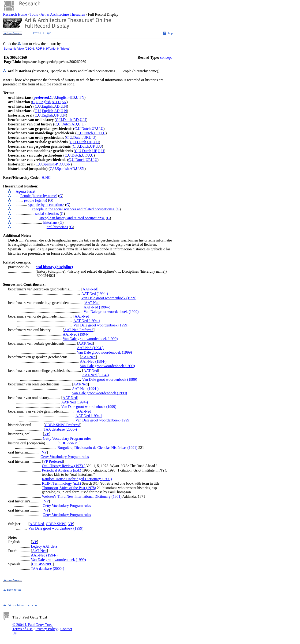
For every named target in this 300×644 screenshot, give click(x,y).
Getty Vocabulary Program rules (67, 438)
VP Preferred (53, 461)
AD (54, 102)
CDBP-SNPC (69, 443)
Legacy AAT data (44, 546)
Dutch (66, 124)
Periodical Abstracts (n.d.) (62, 470)
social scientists (47, 214)
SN (64, 102)
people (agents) (36, 200)
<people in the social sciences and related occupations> (73, 209)
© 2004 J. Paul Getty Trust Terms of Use (32, 627)
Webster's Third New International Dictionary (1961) (82, 496)
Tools (34, 14)
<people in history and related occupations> (72, 218)
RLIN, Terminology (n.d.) (61, 483)
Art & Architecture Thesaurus (63, 14)
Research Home (15, 14)
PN (82, 97)
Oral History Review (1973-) (64, 466)
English (45, 102)
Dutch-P (69, 120)
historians (50, 222)
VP (46, 434)
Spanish (63, 169)
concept (166, 57)
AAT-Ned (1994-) (95, 294)
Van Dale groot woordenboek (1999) (109, 298)
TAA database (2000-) (60, 429)
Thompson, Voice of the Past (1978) (69, 488)
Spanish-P (50, 164)
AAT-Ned (90, 289)
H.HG (46, 177)
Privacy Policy (46, 629)
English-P (64, 97)
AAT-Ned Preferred (79, 330)
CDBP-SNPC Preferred (63, 425)
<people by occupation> (46, 205)
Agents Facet (26, 191)
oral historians (57, 227)
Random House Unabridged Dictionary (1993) (77, 479)
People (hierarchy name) (39, 196)
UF (56, 115)
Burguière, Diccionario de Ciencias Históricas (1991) (97, 448)
